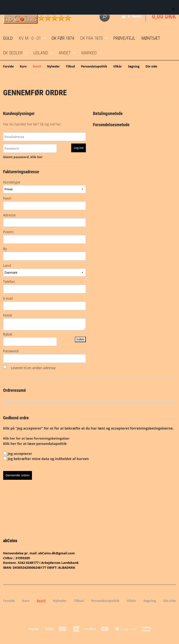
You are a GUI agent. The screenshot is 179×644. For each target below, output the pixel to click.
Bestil (37, 66)
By (45, 253)
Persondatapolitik (94, 66)
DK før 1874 (63, 38)
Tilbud (70, 66)
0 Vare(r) (135, 16)
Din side (151, 66)
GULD (8, 38)
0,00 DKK (164, 16)
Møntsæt (151, 38)
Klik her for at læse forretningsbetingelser (36, 438)
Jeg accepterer (20, 454)
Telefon (45, 286)
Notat (45, 322)
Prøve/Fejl (124, 38)
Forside (9, 66)
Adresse (45, 220)
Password (45, 356)
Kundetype (45, 187)
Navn (45, 203)
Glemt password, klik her (23, 157)
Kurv (23, 66)
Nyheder (53, 66)
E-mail (45, 303)
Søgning (134, 66)
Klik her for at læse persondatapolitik (35, 444)
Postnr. (45, 237)
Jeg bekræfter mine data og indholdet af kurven (48, 459)
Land (45, 270)
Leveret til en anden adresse (33, 368)
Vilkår (117, 66)
